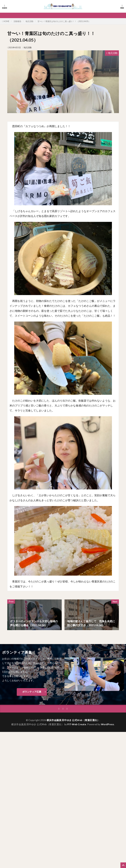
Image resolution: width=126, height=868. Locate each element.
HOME (6, 21)
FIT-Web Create (77, 724)
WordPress (108, 724)
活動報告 (17, 21)
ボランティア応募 (32, 692)
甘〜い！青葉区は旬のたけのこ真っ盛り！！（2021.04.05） (64, 21)
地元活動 (29, 21)
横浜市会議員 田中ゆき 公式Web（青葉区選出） (73, 720)
